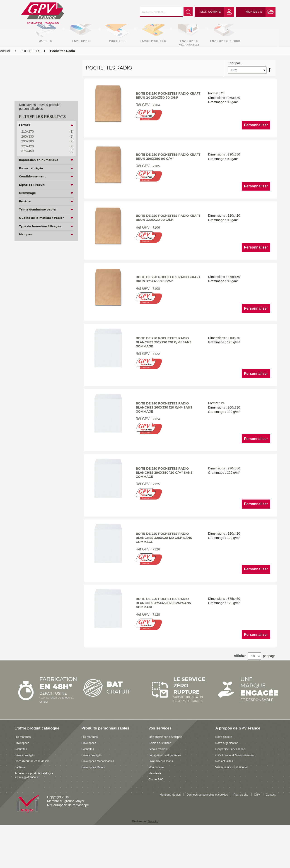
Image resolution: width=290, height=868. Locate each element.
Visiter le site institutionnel (234, 806)
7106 (155, 246)
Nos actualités (226, 800)
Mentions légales (174, 833)
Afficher (240, 694)
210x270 (44, 132)
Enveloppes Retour (95, 806)
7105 (155, 183)
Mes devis (156, 812)
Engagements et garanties (167, 794)
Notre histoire (225, 775)
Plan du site (254, 833)
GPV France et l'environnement (238, 794)
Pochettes (22, 788)
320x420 (44, 146)
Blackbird (153, 860)
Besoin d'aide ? (159, 788)
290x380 (44, 141)
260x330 (44, 137)
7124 (155, 447)
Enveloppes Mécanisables (100, 800)
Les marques (24, 775)
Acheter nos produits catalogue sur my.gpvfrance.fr (37, 814)
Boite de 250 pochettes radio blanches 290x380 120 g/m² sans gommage (166, 504)
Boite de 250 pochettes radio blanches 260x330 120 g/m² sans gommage (166, 435)
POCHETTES (30, 62)
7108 (155, 310)
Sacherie (21, 806)
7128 (155, 653)
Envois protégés (26, 794)
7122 (155, 379)
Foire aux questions (163, 800)
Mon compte (157, 806)
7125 (155, 516)
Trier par (234, 74)
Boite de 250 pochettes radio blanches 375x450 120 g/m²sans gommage (166, 641)
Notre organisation (229, 782)
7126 (155, 585)
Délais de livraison (162, 782)
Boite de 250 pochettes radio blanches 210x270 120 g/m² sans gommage (166, 367)
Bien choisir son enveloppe (168, 775)
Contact (270, 838)
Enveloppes (23, 782)
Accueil (5, 62)
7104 (155, 118)
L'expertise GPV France (233, 788)
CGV (272, 833)
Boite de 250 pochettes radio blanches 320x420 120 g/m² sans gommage (166, 572)
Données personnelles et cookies (216, 833)
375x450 (44, 151)
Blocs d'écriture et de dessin (35, 800)
